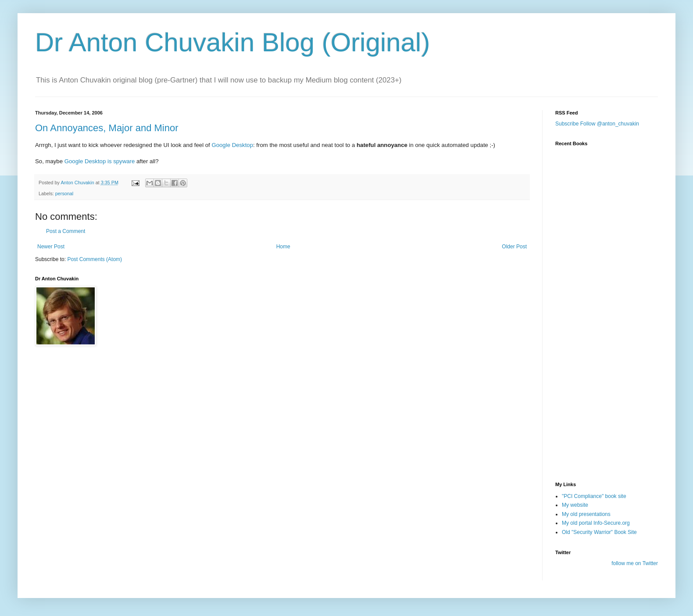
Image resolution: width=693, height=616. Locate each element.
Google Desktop (232, 145)
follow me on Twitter (635, 563)
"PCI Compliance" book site (594, 496)
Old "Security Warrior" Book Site (599, 532)
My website (575, 505)
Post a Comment (66, 231)
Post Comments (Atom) (95, 259)
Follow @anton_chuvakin (610, 124)
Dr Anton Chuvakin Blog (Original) (232, 42)
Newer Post (51, 247)
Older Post (514, 247)
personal (64, 193)
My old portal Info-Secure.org (596, 523)
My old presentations (586, 514)
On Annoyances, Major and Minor (107, 128)
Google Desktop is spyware (100, 161)
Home (283, 247)
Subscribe (567, 124)
